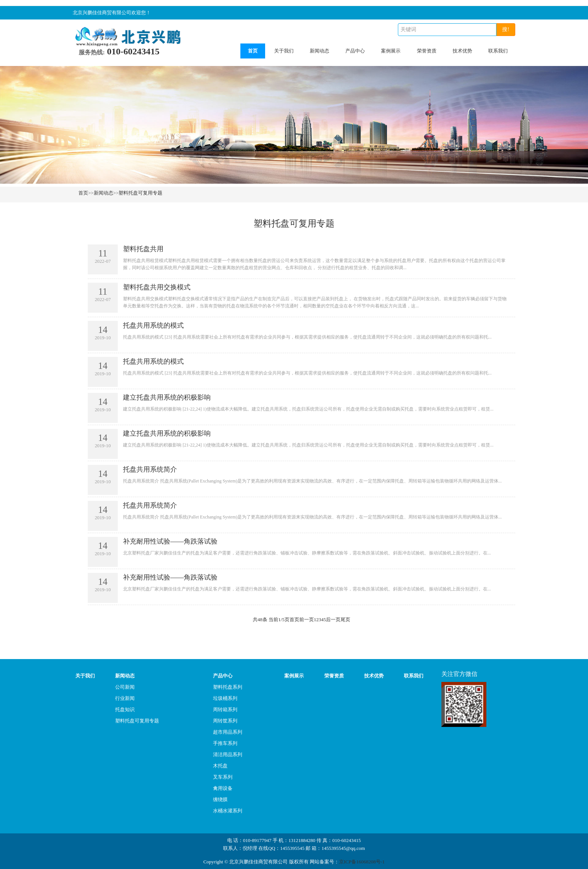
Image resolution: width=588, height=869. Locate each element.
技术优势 (462, 51)
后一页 (333, 620)
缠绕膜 (220, 799)
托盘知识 (125, 709)
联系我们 (498, 51)
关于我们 (284, 51)
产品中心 (355, 51)
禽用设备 (223, 788)
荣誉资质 (427, 51)
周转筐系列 (225, 721)
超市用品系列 (228, 732)
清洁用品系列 (228, 754)
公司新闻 (125, 687)
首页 (253, 51)
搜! (506, 29)
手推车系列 (225, 743)
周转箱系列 (225, 709)
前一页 (307, 620)
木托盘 (220, 766)
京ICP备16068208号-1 (362, 862)
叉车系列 (223, 777)
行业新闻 (125, 698)
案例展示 (391, 51)
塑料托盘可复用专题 (140, 193)
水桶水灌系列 (228, 811)
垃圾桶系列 (225, 698)
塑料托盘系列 (228, 687)
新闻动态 (319, 51)
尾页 (345, 620)
